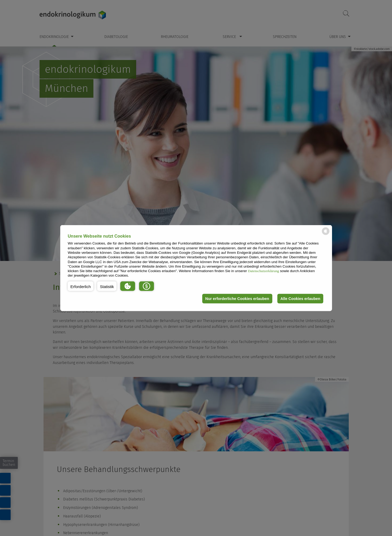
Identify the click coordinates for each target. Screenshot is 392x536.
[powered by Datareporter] (326, 235)
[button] (81, 286)
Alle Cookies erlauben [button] (300, 299)
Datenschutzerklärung (263, 271)
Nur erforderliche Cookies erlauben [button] (237, 299)
